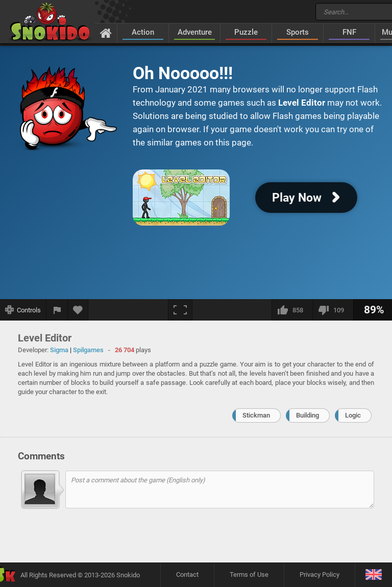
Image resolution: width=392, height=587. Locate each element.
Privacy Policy (320, 574)
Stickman (256, 415)
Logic (353, 415)
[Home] (106, 33)
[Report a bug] (57, 310)
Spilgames (88, 350)
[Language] (373, 575)
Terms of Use (249, 574)
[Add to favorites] (78, 310)
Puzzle (246, 32)
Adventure (195, 32)
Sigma (59, 350)
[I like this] (292, 310)
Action (143, 32)
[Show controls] (23, 310)
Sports (298, 32)
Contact (187, 574)
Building (308, 415)
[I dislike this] (333, 310)
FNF (349, 32)
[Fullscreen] (180, 310)
